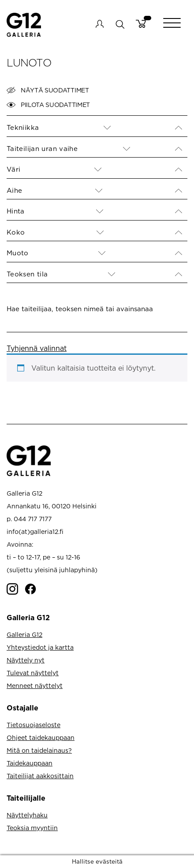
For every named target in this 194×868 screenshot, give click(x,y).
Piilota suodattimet (48, 105)
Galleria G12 (24, 634)
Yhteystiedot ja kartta (40, 647)
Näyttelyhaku (27, 815)
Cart (141, 24)
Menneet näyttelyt (35, 686)
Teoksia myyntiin (32, 828)
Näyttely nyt (26, 660)
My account (100, 24)
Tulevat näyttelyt (33, 673)
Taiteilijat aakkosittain (40, 776)
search (120, 24)
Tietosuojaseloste (34, 725)
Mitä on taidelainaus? (39, 750)
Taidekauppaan (30, 763)
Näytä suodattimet (48, 90)
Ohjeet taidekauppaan (41, 737)
